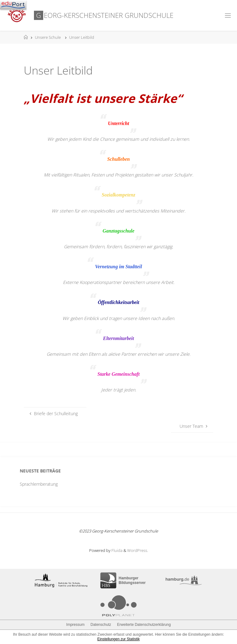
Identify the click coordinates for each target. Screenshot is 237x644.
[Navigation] (13, 5)
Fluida (116, 550)
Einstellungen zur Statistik (118, 639)
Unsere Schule (48, 37)
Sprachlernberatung (39, 484)
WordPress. (138, 550)
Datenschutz (101, 625)
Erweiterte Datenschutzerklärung (144, 625)
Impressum (75, 625)
